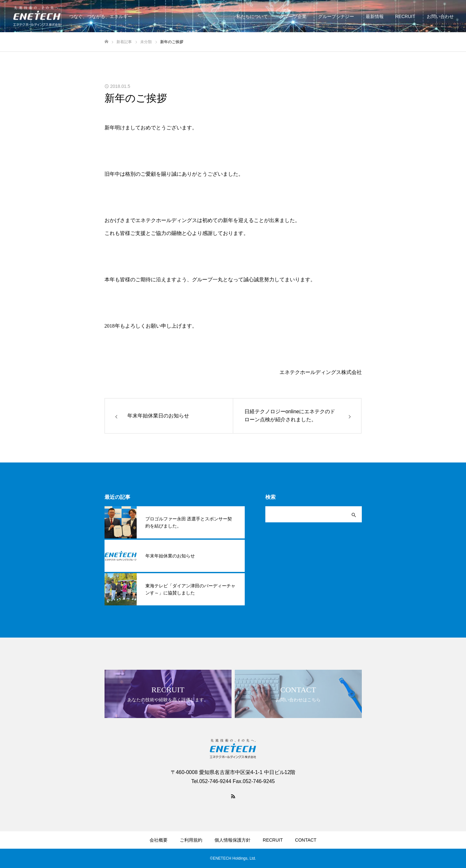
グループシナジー (336, 16)
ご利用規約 (191, 840)
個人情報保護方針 (233, 840)
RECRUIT (405, 16)
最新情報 (375, 16)
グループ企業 (293, 16)
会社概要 (159, 840)
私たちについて (252, 16)
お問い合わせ (440, 16)
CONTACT (306, 840)
